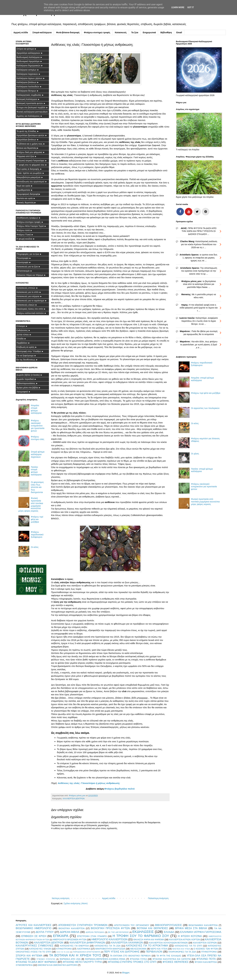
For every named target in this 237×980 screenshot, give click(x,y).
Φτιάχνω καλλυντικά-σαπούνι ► (31, 313)
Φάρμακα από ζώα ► (27, 156)
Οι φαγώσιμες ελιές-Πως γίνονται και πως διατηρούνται (37, 487)
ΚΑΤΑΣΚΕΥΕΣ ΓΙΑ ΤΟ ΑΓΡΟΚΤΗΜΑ (147, 946)
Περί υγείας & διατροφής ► (29, 169)
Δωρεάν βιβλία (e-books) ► (29, 375)
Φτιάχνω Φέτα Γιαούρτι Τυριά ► (31, 226)
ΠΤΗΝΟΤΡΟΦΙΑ (209, 952)
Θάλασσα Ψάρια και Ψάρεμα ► (31, 275)
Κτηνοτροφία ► (24, 262)
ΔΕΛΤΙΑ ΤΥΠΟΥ (45, 932)
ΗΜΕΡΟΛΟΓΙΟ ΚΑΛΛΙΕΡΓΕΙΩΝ (109, 939)
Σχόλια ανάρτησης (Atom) (76, 903)
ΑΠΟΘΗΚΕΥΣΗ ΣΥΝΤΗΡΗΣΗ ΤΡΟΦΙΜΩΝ (83, 925)
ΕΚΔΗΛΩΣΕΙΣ (143, 932)
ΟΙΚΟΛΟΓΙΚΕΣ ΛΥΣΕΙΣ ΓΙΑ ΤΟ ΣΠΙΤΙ (33, 952)
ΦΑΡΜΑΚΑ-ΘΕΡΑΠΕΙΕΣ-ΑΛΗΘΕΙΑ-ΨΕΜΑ (105, 959)
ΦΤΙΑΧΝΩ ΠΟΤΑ (206, 959)
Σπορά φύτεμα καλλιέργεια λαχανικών (38, 454)
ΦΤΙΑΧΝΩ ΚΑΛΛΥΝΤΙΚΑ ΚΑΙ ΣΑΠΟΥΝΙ (172, 959)
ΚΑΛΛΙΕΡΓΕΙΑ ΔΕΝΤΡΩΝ (74, 799)
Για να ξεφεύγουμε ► (26, 356)
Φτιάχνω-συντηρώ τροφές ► (30, 222)
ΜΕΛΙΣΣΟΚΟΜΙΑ (138, 949)
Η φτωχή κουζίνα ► (26, 239)
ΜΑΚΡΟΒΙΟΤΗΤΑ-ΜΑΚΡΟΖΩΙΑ (110, 949)
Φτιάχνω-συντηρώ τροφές (97, 32)
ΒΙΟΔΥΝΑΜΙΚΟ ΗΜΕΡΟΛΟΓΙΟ (34, 928)
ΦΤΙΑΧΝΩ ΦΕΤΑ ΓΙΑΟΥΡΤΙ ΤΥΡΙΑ (82, 962)
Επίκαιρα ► (22, 326)
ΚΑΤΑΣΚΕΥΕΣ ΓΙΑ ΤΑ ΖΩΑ (107, 946)
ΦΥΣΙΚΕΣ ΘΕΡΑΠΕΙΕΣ (176, 962)
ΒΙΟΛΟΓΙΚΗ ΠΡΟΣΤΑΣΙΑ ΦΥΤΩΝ (110, 928)
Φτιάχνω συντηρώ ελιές (38, 438)
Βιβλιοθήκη (166, 32)
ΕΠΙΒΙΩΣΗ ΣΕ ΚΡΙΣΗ (34, 936)
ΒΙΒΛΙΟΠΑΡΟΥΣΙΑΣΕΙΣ (168, 925)
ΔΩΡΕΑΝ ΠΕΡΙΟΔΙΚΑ (95, 932)
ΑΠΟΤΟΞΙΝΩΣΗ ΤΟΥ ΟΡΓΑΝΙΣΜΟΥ (132, 925)
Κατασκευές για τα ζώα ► (28, 267)
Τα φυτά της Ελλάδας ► (28, 131)
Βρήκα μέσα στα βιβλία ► (29, 388)
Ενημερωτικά (149, 32)
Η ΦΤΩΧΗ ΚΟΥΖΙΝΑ (190, 936)
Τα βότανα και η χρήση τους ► (31, 144)
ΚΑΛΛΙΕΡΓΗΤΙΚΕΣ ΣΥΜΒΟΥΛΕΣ (35, 946)
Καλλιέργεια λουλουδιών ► (29, 87)
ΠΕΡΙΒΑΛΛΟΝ (154, 952)
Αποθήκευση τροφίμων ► (29, 218)
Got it (191, 7)
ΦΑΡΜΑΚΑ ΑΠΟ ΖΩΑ (70, 959)
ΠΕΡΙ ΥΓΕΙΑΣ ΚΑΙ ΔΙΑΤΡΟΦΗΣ (122, 952)
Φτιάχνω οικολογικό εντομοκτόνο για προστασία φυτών (38, 426)
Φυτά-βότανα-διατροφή (68, 32)
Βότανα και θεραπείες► (28, 148)
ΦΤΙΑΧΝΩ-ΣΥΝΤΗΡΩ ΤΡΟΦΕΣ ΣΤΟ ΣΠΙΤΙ (132, 962)
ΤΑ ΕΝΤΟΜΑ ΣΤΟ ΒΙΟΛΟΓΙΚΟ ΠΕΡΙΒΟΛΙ (130, 956)
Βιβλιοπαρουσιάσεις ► (27, 383)
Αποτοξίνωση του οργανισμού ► (32, 182)
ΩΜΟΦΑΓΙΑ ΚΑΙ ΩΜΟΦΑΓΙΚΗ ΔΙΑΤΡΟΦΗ (57, 965)
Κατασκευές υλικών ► (27, 305)
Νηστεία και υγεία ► (26, 198)
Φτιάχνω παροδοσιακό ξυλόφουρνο (37, 535)
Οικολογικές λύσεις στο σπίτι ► (31, 309)
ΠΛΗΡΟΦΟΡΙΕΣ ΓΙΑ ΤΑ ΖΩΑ (182, 952)
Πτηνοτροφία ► (24, 258)
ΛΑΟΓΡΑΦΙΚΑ (84, 949)
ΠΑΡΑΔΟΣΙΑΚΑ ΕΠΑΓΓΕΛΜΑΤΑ (87, 952)
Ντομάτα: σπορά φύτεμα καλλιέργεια (36, 409)
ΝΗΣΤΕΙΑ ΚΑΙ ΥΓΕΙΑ (181, 949)
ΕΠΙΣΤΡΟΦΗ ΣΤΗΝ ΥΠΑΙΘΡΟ (92, 936)
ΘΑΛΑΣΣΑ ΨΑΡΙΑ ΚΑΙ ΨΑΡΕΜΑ (149, 940)
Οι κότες (35, 547)
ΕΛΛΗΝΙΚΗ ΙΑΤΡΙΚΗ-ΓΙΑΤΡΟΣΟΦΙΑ (201, 932)
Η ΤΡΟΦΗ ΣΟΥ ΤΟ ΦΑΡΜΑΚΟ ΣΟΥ (141, 936)
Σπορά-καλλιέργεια (42, 32)
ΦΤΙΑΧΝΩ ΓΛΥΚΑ (138, 959)
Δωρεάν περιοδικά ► (26, 379)
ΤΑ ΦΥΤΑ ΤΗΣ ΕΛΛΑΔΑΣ (169, 956)
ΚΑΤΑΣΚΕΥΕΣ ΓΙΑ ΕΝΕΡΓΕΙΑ (75, 946)
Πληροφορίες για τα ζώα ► (29, 254)
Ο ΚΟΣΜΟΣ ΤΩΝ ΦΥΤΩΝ (206, 949)
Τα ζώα (135, 32)
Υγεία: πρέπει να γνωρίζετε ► (30, 173)
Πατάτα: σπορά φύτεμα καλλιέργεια (36, 471)
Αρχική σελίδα (21, 32)
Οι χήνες (195, 454)
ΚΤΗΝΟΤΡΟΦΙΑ (64, 949)
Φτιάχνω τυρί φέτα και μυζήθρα (37, 519)
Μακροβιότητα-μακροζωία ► (30, 177)
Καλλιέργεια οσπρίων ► (28, 70)
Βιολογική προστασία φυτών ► (31, 103)
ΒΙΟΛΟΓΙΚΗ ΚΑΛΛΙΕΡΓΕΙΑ (72, 928)
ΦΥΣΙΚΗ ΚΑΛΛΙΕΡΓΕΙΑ (206, 962)
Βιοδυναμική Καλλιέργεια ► (29, 57)
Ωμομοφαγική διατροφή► (28, 194)
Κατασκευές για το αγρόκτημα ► (32, 301)
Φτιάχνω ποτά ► (24, 230)
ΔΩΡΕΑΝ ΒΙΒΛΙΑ (70, 932)
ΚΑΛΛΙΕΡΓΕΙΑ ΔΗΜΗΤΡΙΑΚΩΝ (87, 943)
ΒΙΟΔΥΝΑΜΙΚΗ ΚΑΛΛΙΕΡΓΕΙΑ (203, 925)
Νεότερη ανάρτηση (61, 898)
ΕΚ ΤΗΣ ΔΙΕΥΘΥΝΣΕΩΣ (118, 932)
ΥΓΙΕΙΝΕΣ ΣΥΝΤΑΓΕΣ (46, 959)
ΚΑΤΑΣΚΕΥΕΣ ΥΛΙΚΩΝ (40, 949)
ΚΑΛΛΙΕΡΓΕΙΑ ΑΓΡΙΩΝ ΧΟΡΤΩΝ (184, 940)
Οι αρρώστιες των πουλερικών (205, 408)
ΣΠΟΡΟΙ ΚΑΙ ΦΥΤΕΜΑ (29, 956)
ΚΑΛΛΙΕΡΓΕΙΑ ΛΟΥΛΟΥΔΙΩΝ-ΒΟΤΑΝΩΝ (168, 943)
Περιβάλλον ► (23, 343)
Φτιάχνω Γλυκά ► (25, 235)
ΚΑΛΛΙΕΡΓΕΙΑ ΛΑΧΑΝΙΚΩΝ (127, 943)
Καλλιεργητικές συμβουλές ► (30, 95)
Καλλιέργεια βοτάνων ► (28, 82)
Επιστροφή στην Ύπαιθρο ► (30, 351)
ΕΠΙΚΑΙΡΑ (61, 936)
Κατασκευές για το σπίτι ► (29, 292)
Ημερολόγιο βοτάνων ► (28, 140)
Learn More (178, 7)
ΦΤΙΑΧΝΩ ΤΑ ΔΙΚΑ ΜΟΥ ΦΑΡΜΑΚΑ (36, 962)
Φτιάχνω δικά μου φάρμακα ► (31, 152)
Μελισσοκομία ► (24, 271)
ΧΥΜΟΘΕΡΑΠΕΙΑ (24, 965)
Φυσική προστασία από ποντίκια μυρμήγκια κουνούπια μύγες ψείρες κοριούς (205, 502)
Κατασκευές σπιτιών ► (27, 288)
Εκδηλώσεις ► (23, 330)
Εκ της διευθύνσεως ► (27, 360)
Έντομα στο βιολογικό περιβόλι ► (32, 108)
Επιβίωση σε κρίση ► (27, 347)
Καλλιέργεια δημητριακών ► (30, 66)
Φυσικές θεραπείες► (26, 203)
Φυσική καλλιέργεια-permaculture (32, 112)
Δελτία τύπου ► (24, 335)
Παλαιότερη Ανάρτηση (158, 898)
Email (179, 32)
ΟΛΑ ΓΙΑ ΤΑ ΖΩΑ (63, 952)
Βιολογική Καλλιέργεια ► (28, 99)
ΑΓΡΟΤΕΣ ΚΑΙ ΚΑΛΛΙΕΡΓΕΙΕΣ (34, 925)
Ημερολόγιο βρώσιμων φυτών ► (32, 135)
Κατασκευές (121, 32)
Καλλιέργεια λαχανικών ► (28, 74)
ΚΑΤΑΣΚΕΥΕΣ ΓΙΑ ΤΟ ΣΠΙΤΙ (188, 946)
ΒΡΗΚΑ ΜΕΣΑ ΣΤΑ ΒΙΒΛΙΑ (191, 928)
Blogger (126, 973)
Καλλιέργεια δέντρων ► (28, 91)
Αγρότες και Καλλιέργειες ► (29, 116)
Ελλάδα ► (21, 339)
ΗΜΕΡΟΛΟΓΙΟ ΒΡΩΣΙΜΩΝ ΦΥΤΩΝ (70, 940)
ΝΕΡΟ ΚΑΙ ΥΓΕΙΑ (159, 949)
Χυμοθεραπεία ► (25, 190)
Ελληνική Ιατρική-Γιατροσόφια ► (32, 161)
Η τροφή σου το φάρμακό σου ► (32, 165)
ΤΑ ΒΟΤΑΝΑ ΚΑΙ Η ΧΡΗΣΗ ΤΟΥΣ (75, 955)
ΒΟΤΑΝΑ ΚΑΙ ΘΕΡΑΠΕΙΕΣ (152, 928)
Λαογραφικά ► (24, 392)
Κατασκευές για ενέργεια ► (29, 296)
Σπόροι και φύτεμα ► (27, 49)
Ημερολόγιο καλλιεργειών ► (30, 53)
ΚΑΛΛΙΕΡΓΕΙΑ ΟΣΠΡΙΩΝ (205, 943)
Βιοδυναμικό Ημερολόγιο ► (29, 61)
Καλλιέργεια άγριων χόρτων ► (31, 78)
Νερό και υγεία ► (25, 186)
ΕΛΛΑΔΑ (169, 932)
